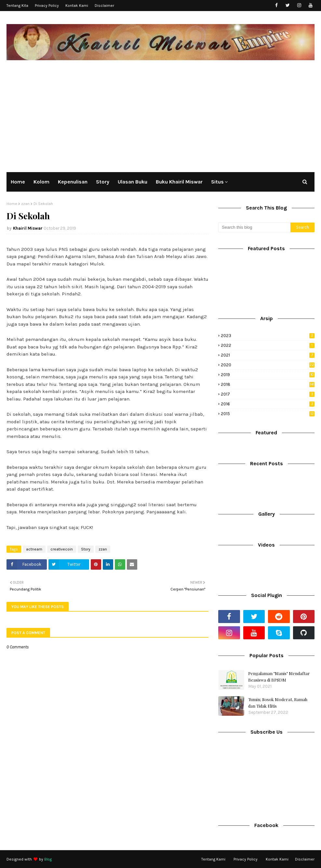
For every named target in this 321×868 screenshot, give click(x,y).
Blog (48, 859)
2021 (268, 355)
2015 (268, 414)
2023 (268, 336)
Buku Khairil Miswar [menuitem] (179, 182)
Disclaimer (104, 6)
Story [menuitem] (103, 182)
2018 (268, 384)
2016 (268, 404)
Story (86, 549)
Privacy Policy (47, 6)
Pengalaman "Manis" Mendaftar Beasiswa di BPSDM (279, 677)
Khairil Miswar (28, 228)
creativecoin (62, 549)
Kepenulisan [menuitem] (73, 182)
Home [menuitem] (18, 182)
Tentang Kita (17, 6)
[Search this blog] (254, 227)
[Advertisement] (160, 115)
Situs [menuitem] (217, 182)
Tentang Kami (213, 859)
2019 (268, 375)
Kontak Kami (77, 6)
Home (12, 204)
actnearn (34, 549)
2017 (268, 394)
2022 (268, 345)
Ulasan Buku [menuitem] (133, 182)
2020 (268, 365)
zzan (25, 204)
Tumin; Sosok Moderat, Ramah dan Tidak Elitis (278, 703)
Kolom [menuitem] (41, 182)
